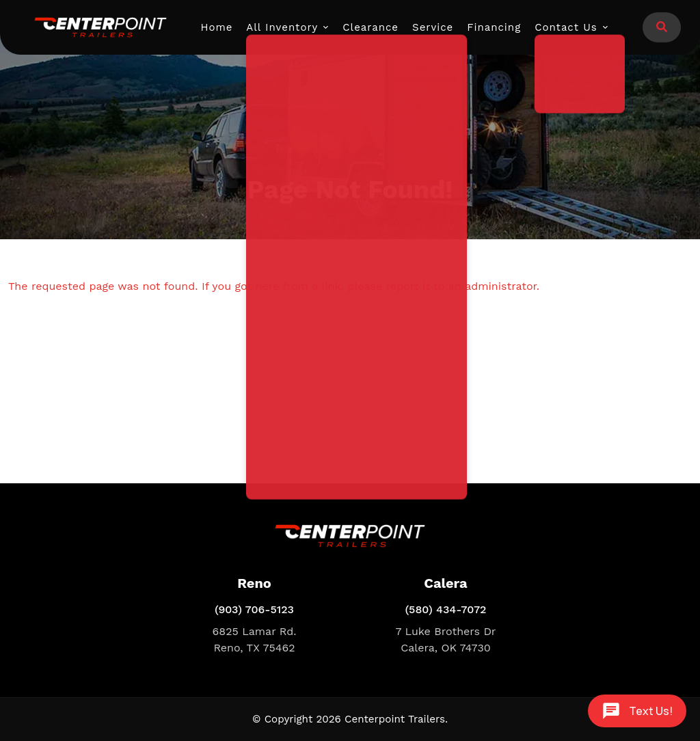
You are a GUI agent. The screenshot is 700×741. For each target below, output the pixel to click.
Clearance (371, 27)
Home (217, 27)
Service (433, 27)
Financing (494, 27)
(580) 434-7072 (446, 609)
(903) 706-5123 (254, 609)
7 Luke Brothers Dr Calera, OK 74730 (446, 639)
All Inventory (282, 27)
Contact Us (566, 27)
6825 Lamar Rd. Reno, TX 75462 (255, 639)
